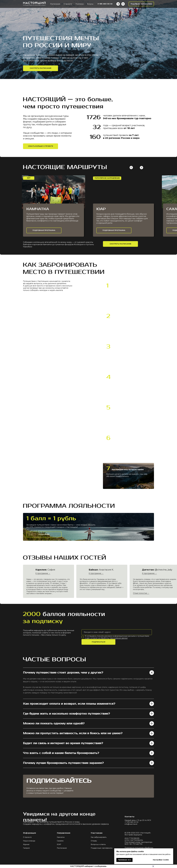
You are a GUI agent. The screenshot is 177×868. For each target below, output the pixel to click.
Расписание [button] (55, 4)
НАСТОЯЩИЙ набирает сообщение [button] (88, 866)
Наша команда (29, 841)
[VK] (123, 4)
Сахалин (60, 841)
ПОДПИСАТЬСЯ (98, 642)
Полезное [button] (80, 4)
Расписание (62, 848)
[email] (117, 632)
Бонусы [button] (90, 4)
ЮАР (59, 844)
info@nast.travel (131, 824)
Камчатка (61, 837)
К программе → (149, 573)
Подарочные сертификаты (102, 848)
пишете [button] (114, 291)
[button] (141, 4)
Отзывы (94, 841)
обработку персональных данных (114, 638)
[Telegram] (118, 4)
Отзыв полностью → (141, 593)
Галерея (26, 848)
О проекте (27, 837)
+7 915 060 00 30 (105, 4)
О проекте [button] (68, 4)
